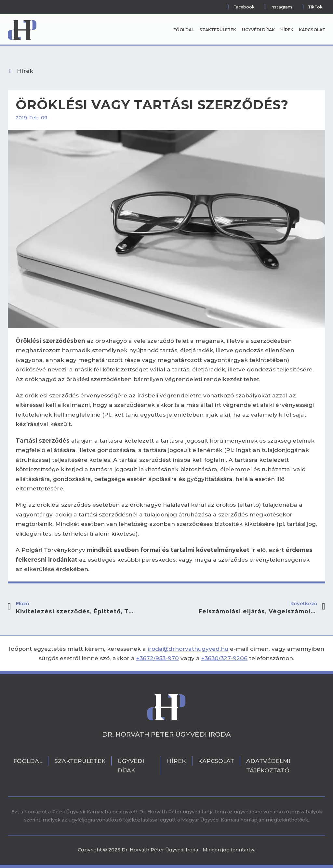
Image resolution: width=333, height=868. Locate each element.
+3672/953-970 (158, 658)
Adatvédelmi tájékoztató (268, 766)
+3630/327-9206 (224, 658)
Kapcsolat (312, 30)
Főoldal (184, 30)
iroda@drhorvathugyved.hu (188, 649)
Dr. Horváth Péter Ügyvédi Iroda (166, 734)
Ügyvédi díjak (258, 30)
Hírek (287, 30)
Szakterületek (218, 30)
